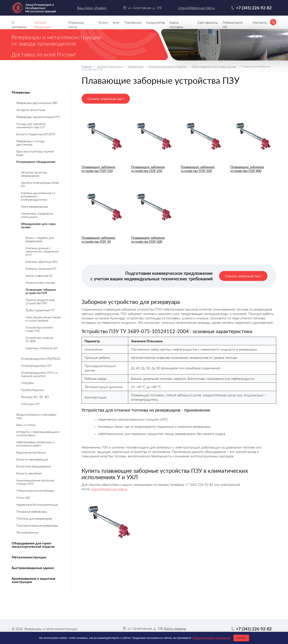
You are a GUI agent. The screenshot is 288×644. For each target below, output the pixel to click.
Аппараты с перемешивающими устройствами (38, 433)
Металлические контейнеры (35, 490)
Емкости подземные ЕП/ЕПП (36, 134)
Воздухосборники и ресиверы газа (36, 416)
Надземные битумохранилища (37, 504)
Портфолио (133, 22)
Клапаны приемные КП (41, 269)
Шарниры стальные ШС (42, 348)
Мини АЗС (23, 497)
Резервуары (136, 66)
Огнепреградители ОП (36, 366)
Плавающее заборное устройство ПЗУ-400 (247, 169)
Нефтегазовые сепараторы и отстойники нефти (35, 444)
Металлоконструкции (29, 557)
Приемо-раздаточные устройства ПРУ (40, 301)
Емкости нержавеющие (32, 459)
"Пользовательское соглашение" (211, 638)
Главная (87, 66)
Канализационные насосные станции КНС (35, 482)
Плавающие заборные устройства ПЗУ (41, 291)
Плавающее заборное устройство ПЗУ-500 (148, 240)
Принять (241, 638)
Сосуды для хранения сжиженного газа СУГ (31, 125)
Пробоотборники (33, 390)
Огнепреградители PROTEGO (41, 359)
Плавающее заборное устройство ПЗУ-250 (148, 169)
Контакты (260, 22)
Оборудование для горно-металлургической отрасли (33, 545)
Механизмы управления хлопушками (37, 215)
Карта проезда (175, 628)
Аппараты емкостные (31, 110)
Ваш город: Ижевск (92, 8)
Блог (116, 22)
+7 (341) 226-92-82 (254, 8)
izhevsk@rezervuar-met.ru (109, 489)
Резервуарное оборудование (168, 66)
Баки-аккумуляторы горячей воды (35, 153)
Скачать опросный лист (106, 99)
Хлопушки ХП (30, 404)
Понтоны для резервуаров (34, 518)
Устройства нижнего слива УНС (39, 329)
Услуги (103, 22)
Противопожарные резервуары (37, 525)
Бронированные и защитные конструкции (34, 580)
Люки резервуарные (34, 206)
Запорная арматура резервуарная (34, 174)
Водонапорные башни (31, 452)
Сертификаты (208, 22)
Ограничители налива (40, 282)
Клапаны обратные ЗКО (42, 262)
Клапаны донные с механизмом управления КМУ (42, 251)
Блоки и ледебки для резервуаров (40, 239)
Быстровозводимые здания (33, 568)
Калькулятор (155, 22)
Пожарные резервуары (32, 511)
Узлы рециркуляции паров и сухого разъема (43, 319)
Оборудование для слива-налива (214, 66)
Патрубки (27, 383)
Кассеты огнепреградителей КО (40, 184)
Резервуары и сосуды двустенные (31, 143)
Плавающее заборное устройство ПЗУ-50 (98, 240)
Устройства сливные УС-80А (39, 339)
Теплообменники (28, 532)
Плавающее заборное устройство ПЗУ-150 (98, 169)
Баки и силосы (26, 425)
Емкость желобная (29, 473)
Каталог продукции (110, 66)
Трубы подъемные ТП (40, 310)
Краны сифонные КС (39, 276)
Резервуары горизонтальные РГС (38, 117)
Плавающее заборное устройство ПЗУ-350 (198, 169)
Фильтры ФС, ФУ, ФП (35, 397)
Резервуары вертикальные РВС (37, 103)
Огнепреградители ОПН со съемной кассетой (39, 374)
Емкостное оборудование (34, 466)
